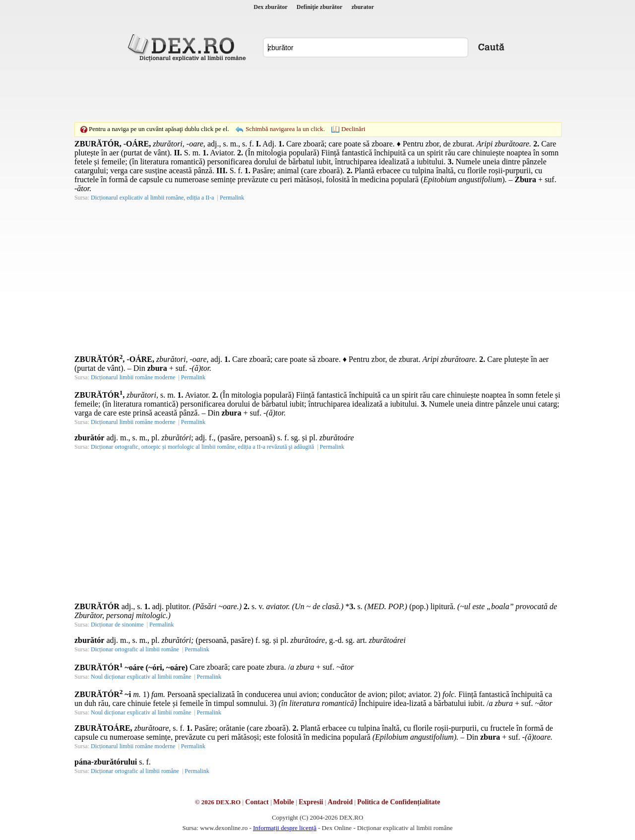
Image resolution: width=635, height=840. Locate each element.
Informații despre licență (285, 828)
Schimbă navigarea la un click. (285, 129)
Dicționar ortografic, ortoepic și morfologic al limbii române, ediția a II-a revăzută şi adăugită (202, 447)
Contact (257, 802)
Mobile (284, 802)
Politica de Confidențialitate (399, 802)
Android (340, 802)
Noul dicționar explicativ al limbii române (141, 677)
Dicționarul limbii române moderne (133, 377)
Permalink (232, 198)
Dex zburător (270, 7)
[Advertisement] (317, 92)
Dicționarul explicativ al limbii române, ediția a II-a (153, 198)
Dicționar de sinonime (117, 625)
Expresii (311, 802)
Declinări (353, 129)
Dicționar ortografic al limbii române (135, 649)
